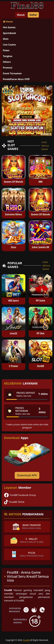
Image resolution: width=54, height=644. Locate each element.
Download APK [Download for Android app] (27, 475)
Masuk (21, 15)
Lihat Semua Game (45, 146)
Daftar (33, 15)
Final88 (26, 640)
